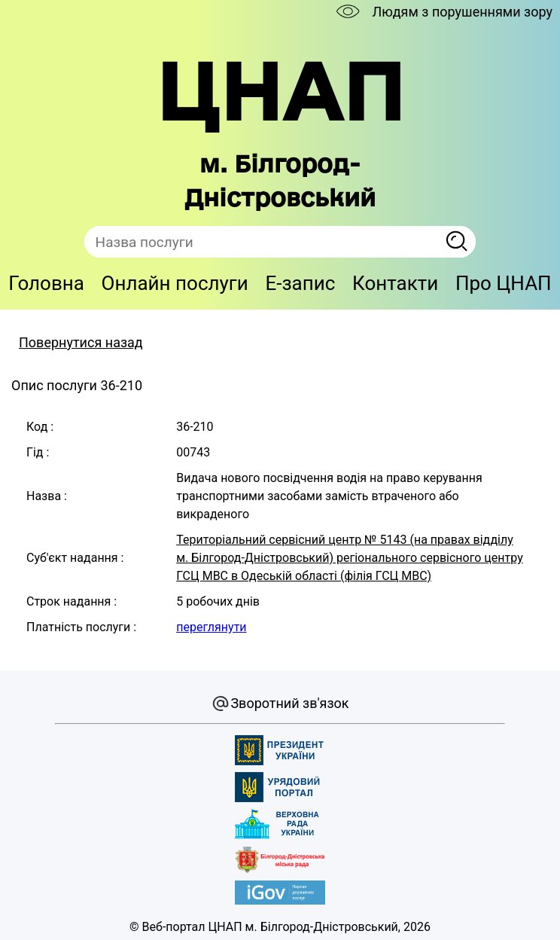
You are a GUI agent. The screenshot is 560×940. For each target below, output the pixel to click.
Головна (46, 283)
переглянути (211, 627)
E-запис (300, 283)
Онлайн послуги (175, 283)
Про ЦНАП (504, 283)
